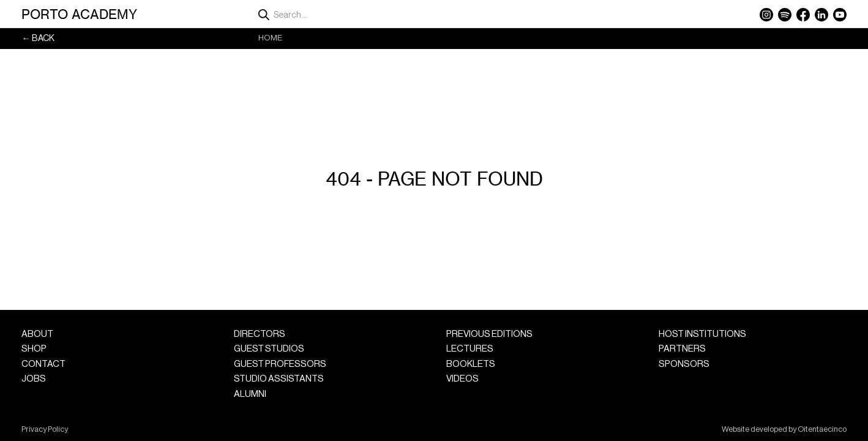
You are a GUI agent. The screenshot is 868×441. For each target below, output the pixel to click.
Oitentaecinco (822, 429)
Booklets (471, 364)
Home (270, 38)
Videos (462, 379)
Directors (260, 334)
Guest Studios (269, 349)
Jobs (34, 379)
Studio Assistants (279, 379)
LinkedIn (821, 15)
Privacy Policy (45, 429)
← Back (38, 38)
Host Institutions (702, 334)
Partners (682, 349)
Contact (43, 364)
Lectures (470, 349)
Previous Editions (489, 334)
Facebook (803, 15)
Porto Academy (79, 14)
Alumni (250, 394)
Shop (34, 349)
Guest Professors (280, 364)
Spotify (785, 15)
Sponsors (684, 364)
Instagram (766, 15)
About (37, 334)
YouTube (840, 15)
